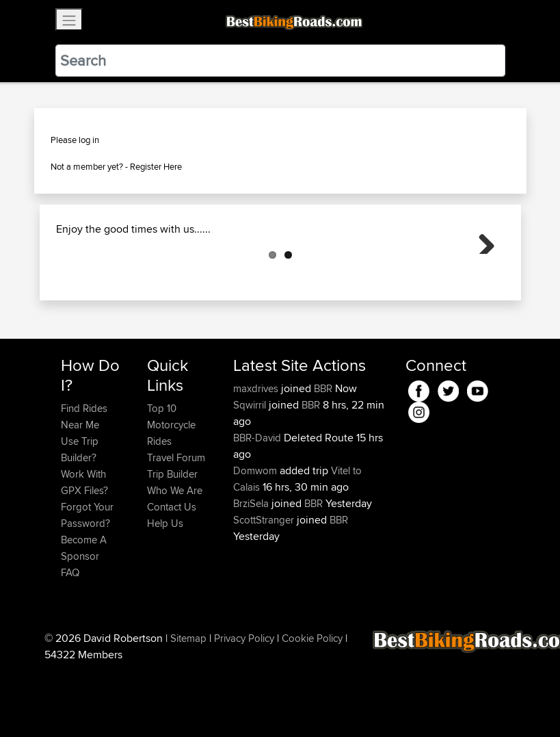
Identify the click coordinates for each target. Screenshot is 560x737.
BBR (323, 457)
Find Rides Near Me (84, 485)
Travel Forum (176, 526)
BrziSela (252, 572)
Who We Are (175, 559)
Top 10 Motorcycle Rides (171, 493)
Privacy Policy (244, 707)
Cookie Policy (312, 707)
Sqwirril (251, 473)
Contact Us (172, 575)
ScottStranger (265, 588)
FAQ (70, 641)
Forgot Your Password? (87, 583)
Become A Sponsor (84, 616)
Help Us (165, 592)
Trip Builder (172, 542)
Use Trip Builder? (80, 518)
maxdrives (257, 457)
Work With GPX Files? (84, 551)
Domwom (256, 539)
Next (481, 274)
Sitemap (188, 707)
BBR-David (258, 506)
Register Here (156, 166)
